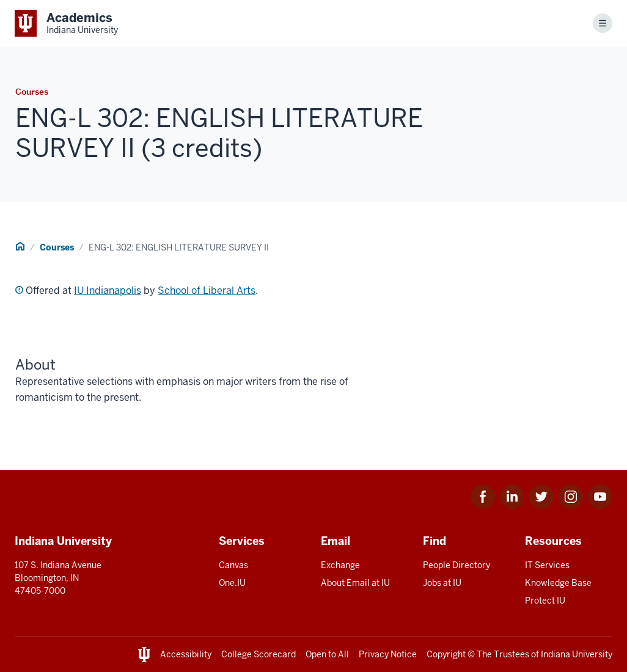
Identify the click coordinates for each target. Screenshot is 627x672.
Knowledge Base (558, 583)
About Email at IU (355, 583)
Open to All (327, 654)
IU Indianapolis (108, 290)
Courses (57, 247)
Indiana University (577, 654)
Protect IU (545, 601)
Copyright (446, 654)
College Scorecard (258, 654)
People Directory (457, 565)
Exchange (340, 565)
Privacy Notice (388, 654)
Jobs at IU (442, 583)
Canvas (233, 565)
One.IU (232, 583)
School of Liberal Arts (207, 290)
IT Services (547, 565)
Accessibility (186, 654)
